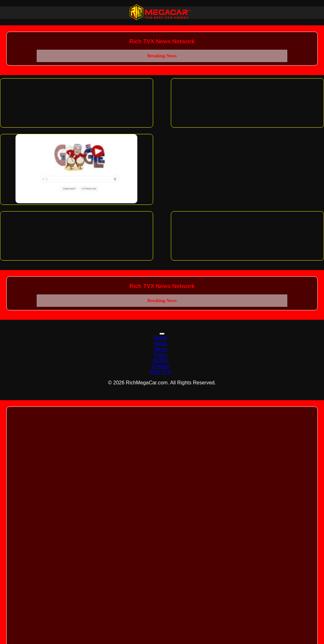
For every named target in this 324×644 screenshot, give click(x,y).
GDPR (160, 360)
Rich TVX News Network (162, 41)
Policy (161, 355)
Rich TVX (160, 372)
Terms (160, 349)
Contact (160, 366)
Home (161, 338)
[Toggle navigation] (162, 334)
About (160, 343)
